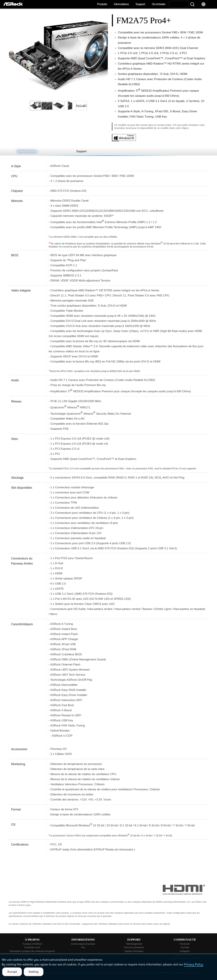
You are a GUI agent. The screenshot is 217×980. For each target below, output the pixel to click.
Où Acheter (159, 4)
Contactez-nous (32, 947)
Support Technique (134, 951)
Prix (83, 947)
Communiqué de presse (83, 944)
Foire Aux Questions (134, 947)
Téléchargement (134, 944)
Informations (121, 4)
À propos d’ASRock (32, 944)
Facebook (185, 944)
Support (140, 4)
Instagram (185, 951)
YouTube (185, 947)
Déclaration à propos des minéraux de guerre (32, 951)
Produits (102, 4)
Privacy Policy (194, 964)
